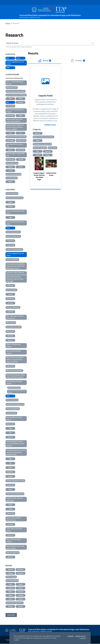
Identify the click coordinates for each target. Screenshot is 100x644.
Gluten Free (10, 116)
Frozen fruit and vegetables (14, 250)
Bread (10, 489)
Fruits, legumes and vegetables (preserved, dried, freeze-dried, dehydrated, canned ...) (16, 266)
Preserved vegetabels (13, 409)
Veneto (21, 607)
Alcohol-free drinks (12, 194)
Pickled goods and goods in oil (15, 404)
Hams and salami (11, 290)
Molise (10, 592)
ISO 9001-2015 (21, 141)
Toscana (21, 599)
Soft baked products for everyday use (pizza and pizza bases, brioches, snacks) (16, 452)
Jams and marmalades (13, 307)
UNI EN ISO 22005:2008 (13, 174)
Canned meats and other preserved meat (14, 519)
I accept (83, 638)
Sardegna (21, 595)
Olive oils (10, 340)
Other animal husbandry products (14, 352)
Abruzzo (10, 570)
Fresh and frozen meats (13, 236)
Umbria (10, 607)
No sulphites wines (12, 163)
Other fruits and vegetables (14, 371)
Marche (21, 588)
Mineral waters (11, 323)
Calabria (10, 573)
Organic (10, 167)
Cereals (10, 202)
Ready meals (10, 424)
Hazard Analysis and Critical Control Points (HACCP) (14, 120)
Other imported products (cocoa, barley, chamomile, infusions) (16, 376)
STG (10, 171)
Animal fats (10, 485)
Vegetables (10, 472)
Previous (31, 170)
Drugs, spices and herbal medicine (14, 541)
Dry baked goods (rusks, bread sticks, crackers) (15, 547)
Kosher (10, 150)
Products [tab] (78, 61)
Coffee (10, 509)
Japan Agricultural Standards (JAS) (15, 145)
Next (60, 170)
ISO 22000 (10, 141)
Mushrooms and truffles (14, 327)
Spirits (21, 167)
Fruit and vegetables (12, 260)
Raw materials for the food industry (14, 419)
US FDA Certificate (12, 178)
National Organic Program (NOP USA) (15, 155)
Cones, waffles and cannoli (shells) (14, 530)
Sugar (10, 459)
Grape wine (10, 286)
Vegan (10, 182)
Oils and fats (10, 331)
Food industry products (13, 232)
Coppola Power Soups (51, 175)
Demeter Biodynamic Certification (16, 95)
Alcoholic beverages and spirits (15, 481)
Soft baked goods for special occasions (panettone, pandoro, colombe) (15, 444)
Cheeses (10, 207)
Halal (21, 116)
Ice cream (10, 303)
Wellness (10, 557)
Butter (10, 505)
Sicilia (10, 599)
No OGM (21, 160)
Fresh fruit (10, 241)
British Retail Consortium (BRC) (16, 91)
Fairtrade (21, 102)
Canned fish (10, 514)
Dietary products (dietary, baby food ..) (15, 212)
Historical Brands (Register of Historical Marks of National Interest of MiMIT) (15, 127)
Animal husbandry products (15, 198)
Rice (10, 428)
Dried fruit (10, 535)
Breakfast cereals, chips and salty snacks (15, 499)
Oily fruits (10, 336)
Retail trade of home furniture (14, 388)
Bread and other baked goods (15, 494)
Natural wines (10, 160)
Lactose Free (21, 150)
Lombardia (10, 588)
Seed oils (10, 437)
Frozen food (10, 245)
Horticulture (10, 299)
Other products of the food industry (14, 383)
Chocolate (10, 524)
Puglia (10, 595)
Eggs (10, 218)
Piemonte (21, 592)
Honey (10, 294)
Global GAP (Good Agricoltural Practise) (15, 111)
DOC (10, 99)
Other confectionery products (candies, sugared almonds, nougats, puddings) (15, 360)
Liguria (21, 584)
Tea (10, 463)
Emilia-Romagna (11, 577)
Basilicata (21, 570)
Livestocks (10, 312)
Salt (10, 433)
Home (8, 23)
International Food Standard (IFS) (16, 137)
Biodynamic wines (12, 88)
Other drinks (10, 366)
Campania (21, 573)
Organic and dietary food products (13, 346)
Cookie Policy (81, 636)
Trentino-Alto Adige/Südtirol (15, 603)
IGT (21, 133)
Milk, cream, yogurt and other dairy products (15, 317)
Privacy (71, 636)
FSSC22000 (10, 106)
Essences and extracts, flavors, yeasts (15, 223)
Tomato (10, 468)
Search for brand (13, 43)
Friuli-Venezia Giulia (12, 581)
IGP (10, 133)
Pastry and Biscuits (12, 400)
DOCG (21, 99)
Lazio (10, 584)
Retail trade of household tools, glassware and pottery (17, 392)
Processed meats (11, 413)
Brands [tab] (45, 61)
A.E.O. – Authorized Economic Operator (15, 83)
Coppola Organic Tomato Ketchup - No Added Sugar (39, 177)
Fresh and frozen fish (13, 553)
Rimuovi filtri (11, 615)
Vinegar (10, 476)
